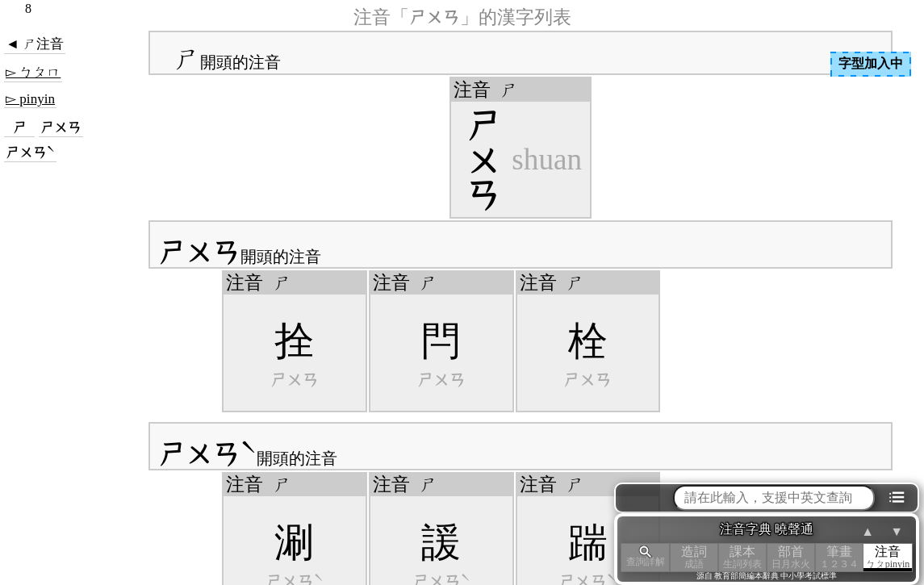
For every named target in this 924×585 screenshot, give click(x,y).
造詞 (694, 557)
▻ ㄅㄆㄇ (33, 72)
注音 (888, 557)
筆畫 (839, 557)
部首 (791, 557)
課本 (742, 557)
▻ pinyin (30, 99)
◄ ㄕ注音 (35, 44)
